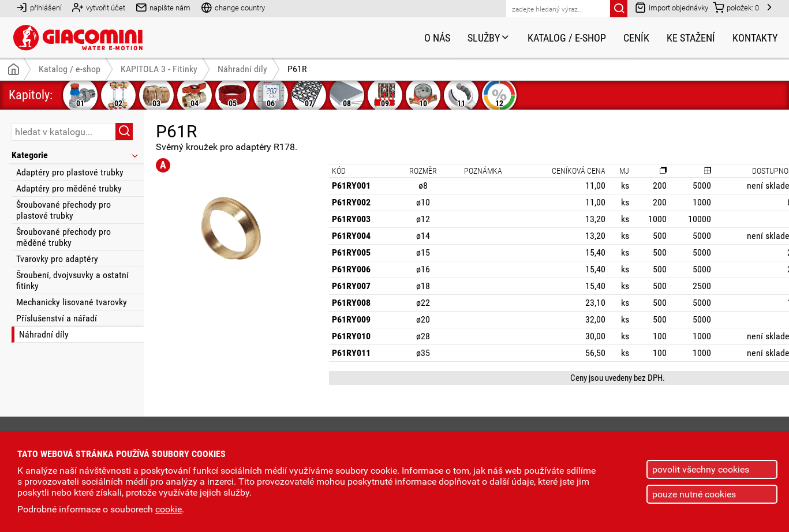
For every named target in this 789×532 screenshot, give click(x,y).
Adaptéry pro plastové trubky (70, 172)
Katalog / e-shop (567, 38)
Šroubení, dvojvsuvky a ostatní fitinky (72, 280)
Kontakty (755, 38)
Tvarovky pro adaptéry (57, 259)
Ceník (636, 38)
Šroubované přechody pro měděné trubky (63, 237)
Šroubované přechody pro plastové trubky (63, 210)
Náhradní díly (44, 334)
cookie (169, 509)
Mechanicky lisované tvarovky (72, 302)
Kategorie (76, 155)
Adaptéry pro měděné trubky (69, 188)
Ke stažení (691, 38)
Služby (489, 38)
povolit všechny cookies (701, 469)
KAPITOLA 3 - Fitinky (159, 69)
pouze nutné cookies (694, 494)
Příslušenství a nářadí (57, 318)
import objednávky (672, 7)
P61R (297, 69)
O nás (437, 38)
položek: (736, 7)
